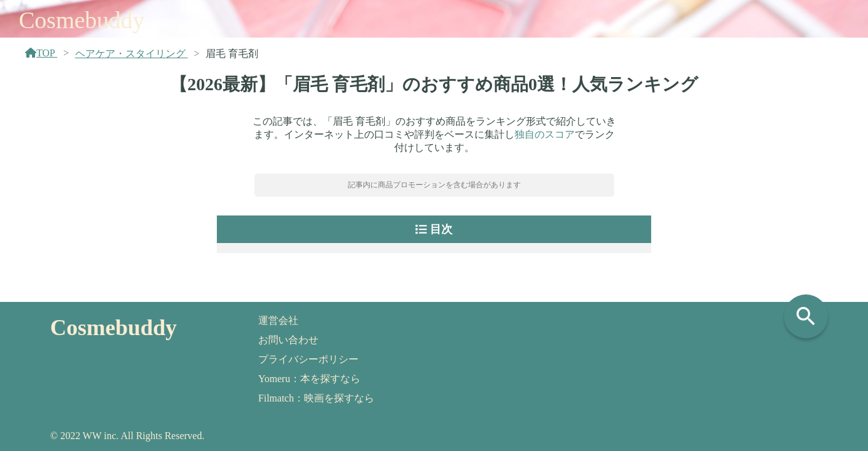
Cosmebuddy (82, 20)
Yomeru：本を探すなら (309, 379)
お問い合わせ (288, 340)
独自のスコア (545, 134)
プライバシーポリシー (308, 359)
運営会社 (278, 320)
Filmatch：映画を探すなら (316, 398)
